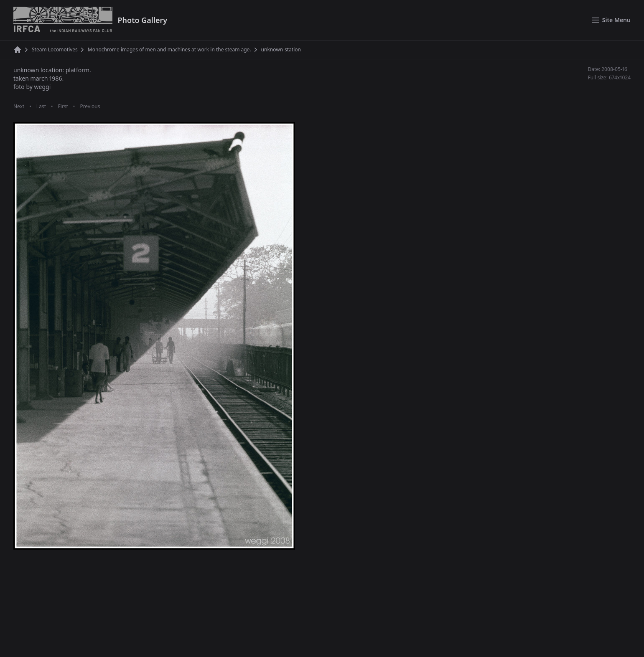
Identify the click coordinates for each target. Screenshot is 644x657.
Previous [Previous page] (90, 107)
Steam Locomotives (55, 50)
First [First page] (63, 107)
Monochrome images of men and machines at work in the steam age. (169, 50)
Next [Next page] (19, 107)
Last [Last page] (41, 107)
